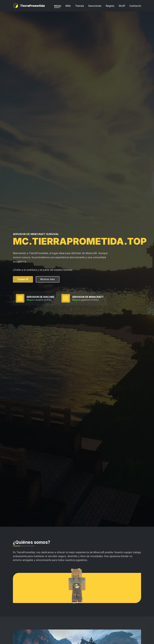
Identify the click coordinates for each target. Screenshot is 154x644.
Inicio (58, 6)
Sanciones (95, 6)
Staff (122, 6)
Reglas (110, 6)
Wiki (68, 6)
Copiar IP (23, 279)
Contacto (135, 6)
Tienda (80, 6)
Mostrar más (48, 279)
